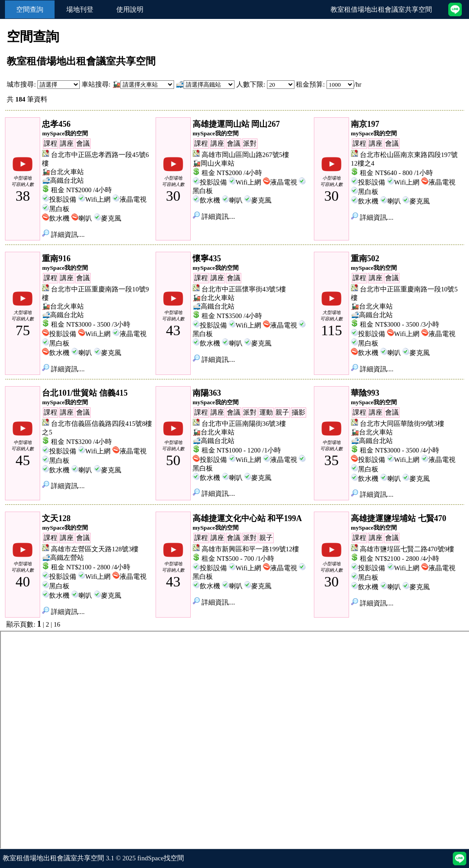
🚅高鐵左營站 (63, 558)
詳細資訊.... (63, 235)
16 (57, 624)
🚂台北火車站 (63, 172)
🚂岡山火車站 (214, 163)
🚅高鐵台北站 (63, 180)
